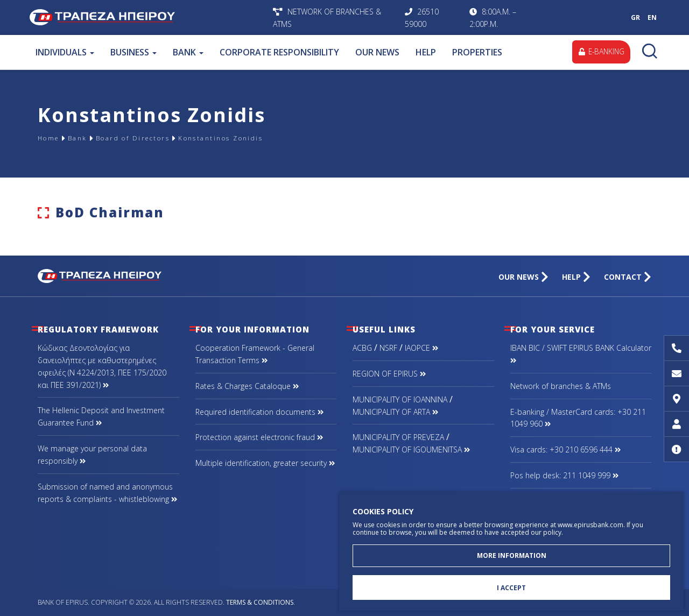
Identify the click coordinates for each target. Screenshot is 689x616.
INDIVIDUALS (64, 52)
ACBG (362, 348)
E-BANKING (599, 52)
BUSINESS (133, 52)
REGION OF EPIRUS (389, 374)
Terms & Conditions (260, 602)
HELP (425, 52)
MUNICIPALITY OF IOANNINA (400, 399)
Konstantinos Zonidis (262, 138)
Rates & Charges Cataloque (247, 386)
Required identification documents (259, 412)
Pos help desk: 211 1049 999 (564, 475)
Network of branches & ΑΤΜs (561, 386)
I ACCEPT (511, 587)
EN (652, 17)
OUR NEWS (377, 52)
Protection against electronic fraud (259, 437)
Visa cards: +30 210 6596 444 (565, 449)
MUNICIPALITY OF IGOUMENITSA (411, 449)
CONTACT (628, 277)
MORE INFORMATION (512, 553)
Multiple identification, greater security (265, 463)
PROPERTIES (477, 52)
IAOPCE (421, 348)
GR (635, 17)
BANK (188, 52)
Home (52, 138)
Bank (86, 138)
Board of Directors (153, 138)
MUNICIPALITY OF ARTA (395, 412)
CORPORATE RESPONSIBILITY (279, 52)
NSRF (388, 348)
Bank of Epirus (149, 17)
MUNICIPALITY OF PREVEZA (398, 437)
